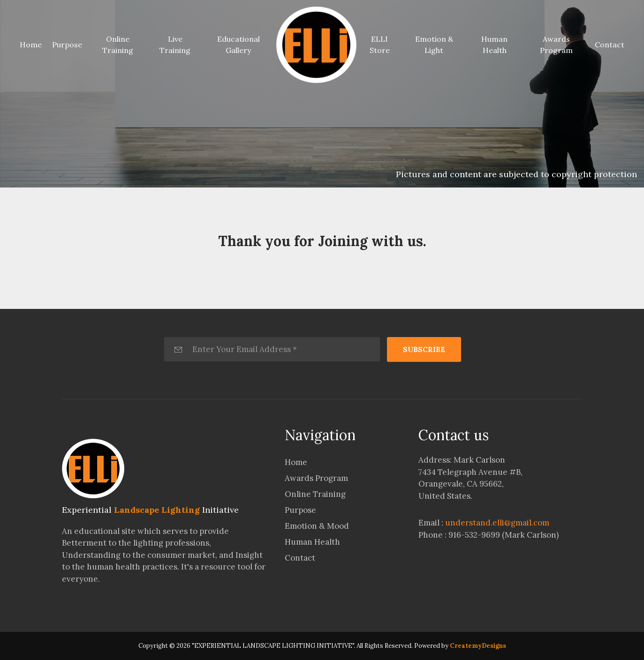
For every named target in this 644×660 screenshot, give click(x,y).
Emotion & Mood (317, 526)
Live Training (175, 45)
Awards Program (556, 45)
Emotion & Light (434, 45)
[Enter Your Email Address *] (272, 349)
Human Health (494, 45)
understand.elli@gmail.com (497, 523)
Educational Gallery (239, 45)
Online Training (118, 45)
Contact (610, 45)
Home (33, 44)
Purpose (67, 45)
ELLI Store (380, 45)
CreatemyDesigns (478, 646)
